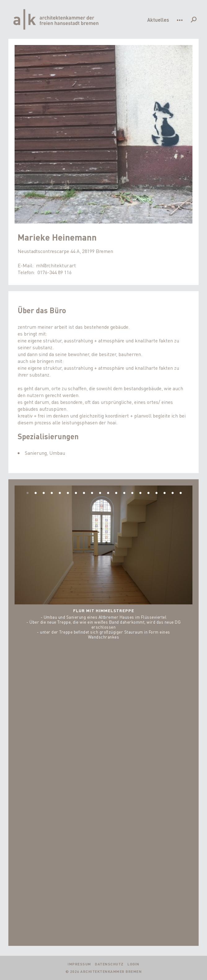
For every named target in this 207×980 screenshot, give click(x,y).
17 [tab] (156, 493)
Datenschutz (109, 964)
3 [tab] (44, 493)
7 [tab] (76, 493)
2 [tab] (36, 493)
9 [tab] (92, 493)
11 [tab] (108, 493)
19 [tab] (173, 493)
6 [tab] (68, 493)
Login (133, 964)
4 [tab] (52, 493)
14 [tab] (132, 493)
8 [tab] (84, 493)
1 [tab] (28, 493)
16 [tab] (148, 493)
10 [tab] (100, 493)
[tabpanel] (104, 563)
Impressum (79, 964)
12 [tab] (116, 493)
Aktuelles (158, 20)
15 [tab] (140, 493)
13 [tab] (124, 493)
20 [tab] (181, 493)
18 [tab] (165, 493)
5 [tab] (60, 493)
